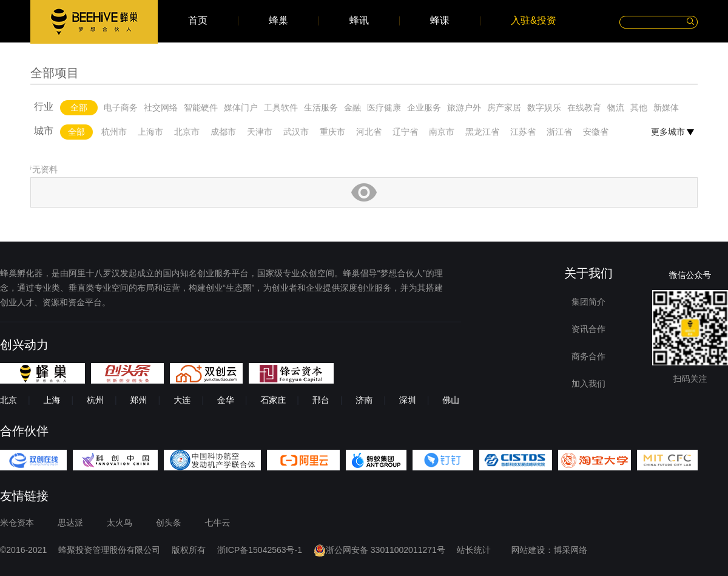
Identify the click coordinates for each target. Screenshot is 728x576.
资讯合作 (588, 329)
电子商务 (121, 107)
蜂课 (440, 21)
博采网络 (571, 550)
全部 (79, 107)
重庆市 (332, 132)
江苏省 (523, 132)
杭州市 (114, 132)
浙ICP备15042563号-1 (260, 550)
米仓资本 (17, 523)
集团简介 (588, 302)
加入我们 (588, 384)
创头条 (169, 523)
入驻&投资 (534, 21)
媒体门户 (241, 107)
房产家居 (504, 107)
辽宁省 (405, 132)
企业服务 (424, 107)
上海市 (150, 132)
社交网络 (161, 107)
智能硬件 (201, 107)
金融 (352, 107)
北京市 (187, 132)
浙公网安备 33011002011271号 (379, 550)
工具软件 (281, 107)
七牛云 (218, 523)
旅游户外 (464, 107)
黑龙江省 (482, 132)
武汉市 (296, 132)
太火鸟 (120, 523)
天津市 (260, 132)
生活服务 (321, 107)
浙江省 (559, 132)
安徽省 (596, 132)
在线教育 (584, 107)
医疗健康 (384, 107)
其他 (639, 107)
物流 (616, 107)
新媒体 (666, 107)
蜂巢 (278, 21)
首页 (198, 21)
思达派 (70, 523)
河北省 (369, 132)
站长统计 (474, 550)
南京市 (442, 132)
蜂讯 (359, 21)
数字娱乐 (544, 107)
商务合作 (588, 356)
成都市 (223, 132)
